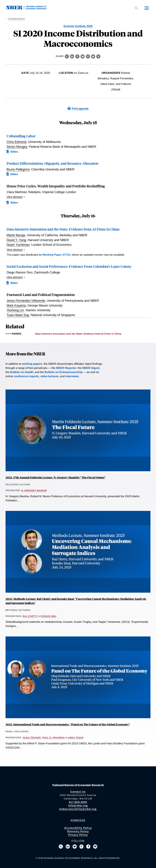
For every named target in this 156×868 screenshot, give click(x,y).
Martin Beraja (16, 235)
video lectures (49, 376)
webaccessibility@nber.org (78, 809)
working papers (32, 364)
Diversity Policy (78, 831)
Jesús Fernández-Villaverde (26, 301)
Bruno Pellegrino (18, 169)
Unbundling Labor (21, 136)
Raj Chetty (30, 616)
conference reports (26, 376)
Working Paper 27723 (56, 255)
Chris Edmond (16, 142)
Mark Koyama (16, 305)
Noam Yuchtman (18, 245)
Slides (14, 152)
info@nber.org (78, 805)
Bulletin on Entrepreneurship (64, 372)
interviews (72, 376)
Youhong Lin (15, 310)
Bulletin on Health (22, 372)
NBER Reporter (66, 368)
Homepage (78, 820)
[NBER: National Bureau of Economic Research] (29, 9)
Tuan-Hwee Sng (18, 315)
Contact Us (78, 792)
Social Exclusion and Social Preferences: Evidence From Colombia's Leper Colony (69, 266)
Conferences (16, 19)
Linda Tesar (76, 738)
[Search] (136, 8)
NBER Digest (91, 368)
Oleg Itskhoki (32, 738)
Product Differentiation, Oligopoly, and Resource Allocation (52, 163)
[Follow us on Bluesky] (75, 847)
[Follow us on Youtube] (95, 847)
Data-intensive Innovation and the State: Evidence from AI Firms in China (63, 229)
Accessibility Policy (78, 828)
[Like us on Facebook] (88, 847)
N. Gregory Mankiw (34, 490)
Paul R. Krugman (54, 738)
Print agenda (80, 109)
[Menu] (147, 8)
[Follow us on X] (61, 847)
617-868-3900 (78, 802)
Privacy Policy (78, 835)
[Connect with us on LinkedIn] (68, 847)
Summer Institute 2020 (78, 26)
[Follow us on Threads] (82, 847)
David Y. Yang (16, 240)
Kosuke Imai (48, 616)
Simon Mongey (17, 147)
